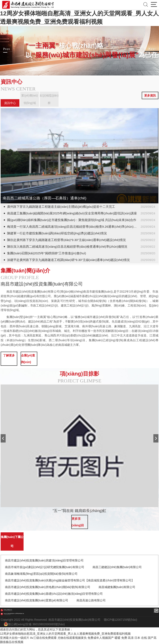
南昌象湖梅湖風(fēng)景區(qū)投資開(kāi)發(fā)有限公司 (41, 574)
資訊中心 (10, 103)
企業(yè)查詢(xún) (28, 359)
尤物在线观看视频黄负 (72, 638)
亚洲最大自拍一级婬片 (15, 638)
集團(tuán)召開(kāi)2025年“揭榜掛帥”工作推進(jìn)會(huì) (46, 253)
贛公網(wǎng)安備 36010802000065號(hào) (34, 624)
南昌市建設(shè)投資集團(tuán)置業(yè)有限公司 (37, 600)
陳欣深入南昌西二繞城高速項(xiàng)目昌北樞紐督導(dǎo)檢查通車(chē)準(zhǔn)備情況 (67, 247)
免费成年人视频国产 (101, 638)
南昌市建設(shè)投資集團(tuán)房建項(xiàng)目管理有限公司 (44, 560)
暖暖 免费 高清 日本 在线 (131, 638)
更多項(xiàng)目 (78, 522)
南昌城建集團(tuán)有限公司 (117, 587)
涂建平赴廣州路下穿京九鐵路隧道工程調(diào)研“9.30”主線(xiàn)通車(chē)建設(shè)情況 (68, 260)
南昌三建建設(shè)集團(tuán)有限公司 (117, 567)
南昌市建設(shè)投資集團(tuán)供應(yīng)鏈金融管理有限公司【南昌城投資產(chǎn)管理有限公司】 (70, 580)
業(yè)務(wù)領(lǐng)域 (29, 99)
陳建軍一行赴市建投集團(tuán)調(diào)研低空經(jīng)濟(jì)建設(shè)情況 (57, 233)
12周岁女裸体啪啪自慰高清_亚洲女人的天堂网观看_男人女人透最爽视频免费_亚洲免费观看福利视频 (65, 634)
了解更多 (9, 355)
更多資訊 (150, 95)
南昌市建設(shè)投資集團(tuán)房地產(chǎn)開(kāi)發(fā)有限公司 (48, 587)
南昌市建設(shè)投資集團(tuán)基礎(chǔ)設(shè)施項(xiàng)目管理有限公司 (54, 594)
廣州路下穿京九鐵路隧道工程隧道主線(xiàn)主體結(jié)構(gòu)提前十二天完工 (61, 207)
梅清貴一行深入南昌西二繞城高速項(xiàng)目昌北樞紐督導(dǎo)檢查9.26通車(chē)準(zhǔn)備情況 (75, 227)
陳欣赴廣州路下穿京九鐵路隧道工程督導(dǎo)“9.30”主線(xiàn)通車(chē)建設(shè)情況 (66, 240)
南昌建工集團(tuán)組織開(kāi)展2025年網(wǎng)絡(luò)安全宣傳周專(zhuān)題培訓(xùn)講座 (72, 213)
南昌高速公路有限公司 (91, 600)
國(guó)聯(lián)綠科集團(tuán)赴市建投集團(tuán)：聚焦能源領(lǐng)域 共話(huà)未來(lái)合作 (72, 220)
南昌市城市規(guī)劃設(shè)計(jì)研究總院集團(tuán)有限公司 (45, 567)
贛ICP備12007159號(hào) (120, 620)
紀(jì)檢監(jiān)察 (49, 99)
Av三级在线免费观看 (43, 638)
